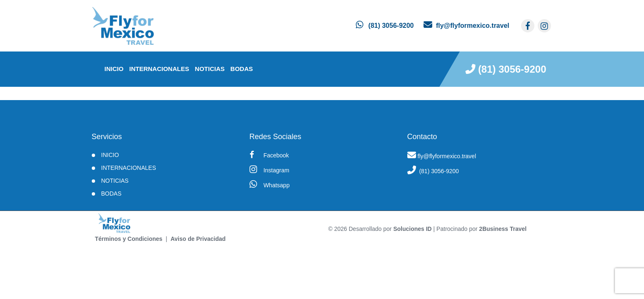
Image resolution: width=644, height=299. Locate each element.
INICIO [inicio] (114, 69)
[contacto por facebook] (528, 26)
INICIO (110, 155)
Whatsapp (270, 184)
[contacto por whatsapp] (385, 26)
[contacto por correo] (466, 26)
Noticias (210, 69)
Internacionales (159, 69)
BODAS (242, 69)
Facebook (269, 155)
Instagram (269, 169)
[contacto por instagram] (544, 26)
